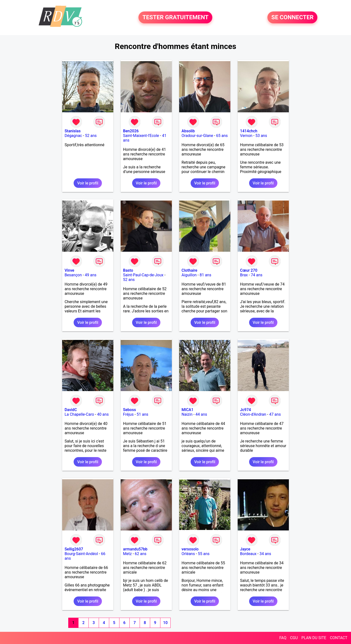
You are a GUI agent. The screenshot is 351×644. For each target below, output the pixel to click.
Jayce (245, 549)
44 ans (201, 414)
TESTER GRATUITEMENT (175, 18)
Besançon (73, 275)
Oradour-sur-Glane (197, 136)
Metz (127, 554)
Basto (128, 270)
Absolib (188, 131)
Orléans (188, 554)
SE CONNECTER (292, 18)
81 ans (205, 275)
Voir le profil (88, 183)
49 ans (91, 275)
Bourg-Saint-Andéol (81, 554)
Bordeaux (248, 554)
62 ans (141, 554)
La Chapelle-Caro (79, 414)
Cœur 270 (249, 270)
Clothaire (190, 270)
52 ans (91, 136)
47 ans (275, 414)
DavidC (71, 410)
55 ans (204, 554)
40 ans (103, 414)
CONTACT (339, 638)
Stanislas (73, 131)
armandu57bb (135, 549)
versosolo (190, 549)
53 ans (261, 136)
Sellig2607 (74, 549)
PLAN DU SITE (314, 638)
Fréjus (128, 414)
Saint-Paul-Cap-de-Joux (143, 275)
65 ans (222, 136)
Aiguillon (189, 275)
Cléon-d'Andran (253, 414)
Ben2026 (131, 131)
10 (165, 623)
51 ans (143, 414)
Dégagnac (73, 136)
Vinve (69, 270)
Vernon (246, 136)
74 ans (257, 275)
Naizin (187, 414)
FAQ (283, 638)
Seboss (130, 410)
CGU (294, 638)
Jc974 (246, 410)
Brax (244, 275)
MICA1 (188, 410)
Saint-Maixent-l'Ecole (141, 136)
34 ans (265, 554)
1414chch (249, 131)
